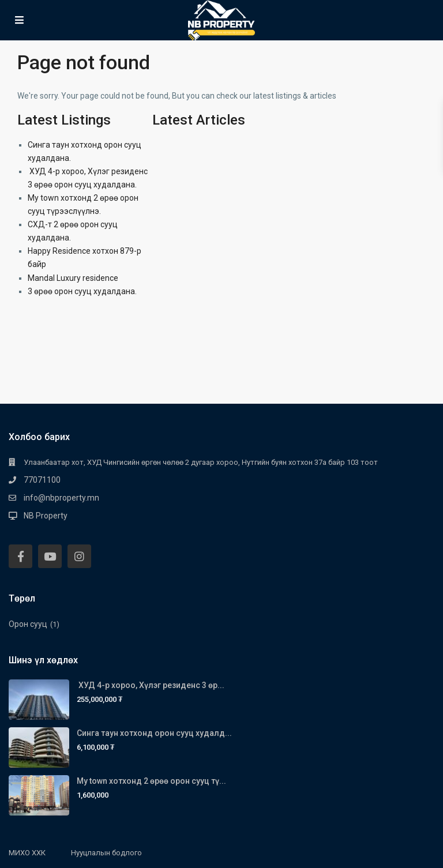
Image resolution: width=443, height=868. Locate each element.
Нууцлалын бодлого (106, 853)
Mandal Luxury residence (73, 278)
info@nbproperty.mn (61, 498)
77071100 (42, 480)
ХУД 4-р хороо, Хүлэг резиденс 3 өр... (151, 685)
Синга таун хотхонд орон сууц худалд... (154, 733)
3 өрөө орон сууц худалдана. (82, 291)
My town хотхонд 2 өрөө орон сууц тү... (151, 781)
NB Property (46, 516)
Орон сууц (28, 624)
